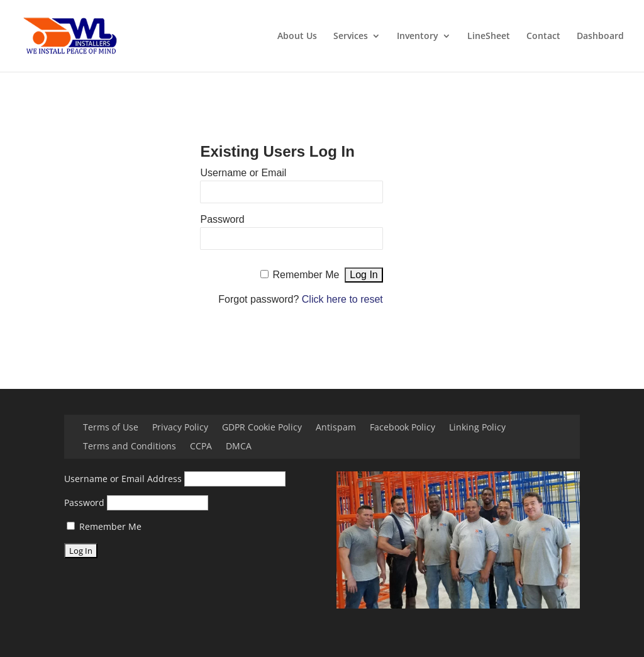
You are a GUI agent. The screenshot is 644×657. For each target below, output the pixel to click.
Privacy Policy (180, 428)
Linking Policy (477, 428)
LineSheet (489, 36)
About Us (297, 36)
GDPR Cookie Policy (262, 428)
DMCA (239, 447)
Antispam (336, 428)
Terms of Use (111, 428)
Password (222, 219)
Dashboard (600, 36)
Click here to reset (342, 299)
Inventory (418, 36)
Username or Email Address (123, 479)
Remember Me (306, 275)
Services (351, 36)
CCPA (201, 447)
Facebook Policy (402, 428)
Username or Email (243, 173)
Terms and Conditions (130, 447)
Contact (543, 36)
